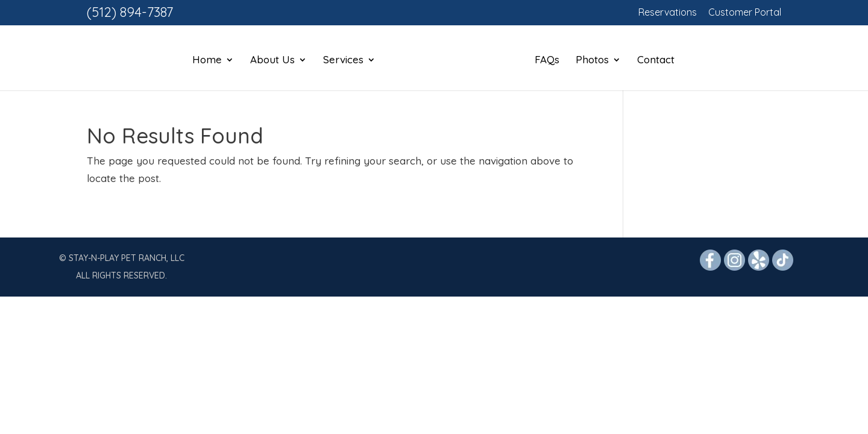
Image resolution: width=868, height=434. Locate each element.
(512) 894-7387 (130, 12)
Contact (656, 61)
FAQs (547, 61)
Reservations (668, 13)
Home (207, 61)
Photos (592, 61)
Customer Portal (745, 13)
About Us (272, 61)
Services (343, 61)
